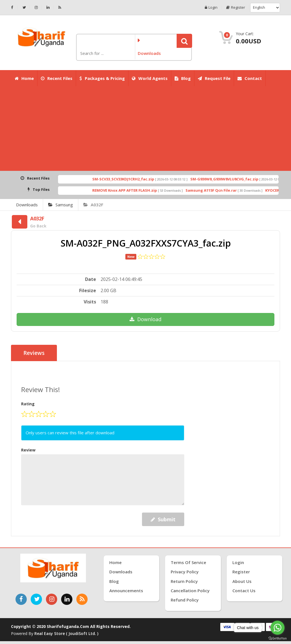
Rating (28, 404)
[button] (184, 41)
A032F (93, 205)
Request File (214, 78)
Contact (250, 78)
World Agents (150, 78)
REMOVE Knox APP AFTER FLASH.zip (134, 190)
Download (145, 319)
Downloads (27, 205)
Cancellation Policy (190, 591)
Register (236, 7)
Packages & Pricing (102, 78)
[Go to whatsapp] (277, 628)
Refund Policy (185, 600)
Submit (163, 519)
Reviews (34, 353)
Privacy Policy (185, 572)
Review (28, 450)
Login (211, 7)
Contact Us (244, 591)
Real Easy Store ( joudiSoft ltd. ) (66, 633)
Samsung (61, 205)
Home (24, 78)
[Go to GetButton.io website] (277, 638)
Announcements (126, 591)
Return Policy (184, 581)
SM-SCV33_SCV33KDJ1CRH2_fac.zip (132, 179)
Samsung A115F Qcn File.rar (220, 190)
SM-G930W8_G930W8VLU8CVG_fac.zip (233, 179)
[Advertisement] (145, 129)
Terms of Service (188, 562)
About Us (242, 581)
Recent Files (57, 78)
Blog (183, 78)
